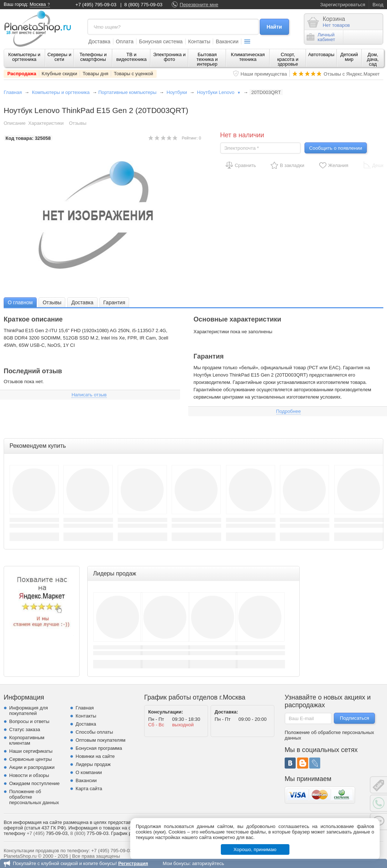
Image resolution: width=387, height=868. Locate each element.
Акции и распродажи (32, 767)
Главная (13, 92)
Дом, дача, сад (373, 59)
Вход (378, 5)
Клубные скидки (60, 74)
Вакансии (227, 41)
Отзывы (78, 123)
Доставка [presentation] (82, 302)
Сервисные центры (30, 759)
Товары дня (95, 74)
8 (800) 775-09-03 (143, 5)
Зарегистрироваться (343, 5)
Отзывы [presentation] (52, 302)
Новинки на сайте (95, 756)
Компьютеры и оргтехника (25, 57)
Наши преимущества (264, 74)
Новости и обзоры (29, 775)
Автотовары (321, 55)
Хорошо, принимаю (255, 849)
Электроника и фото (170, 57)
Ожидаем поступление (34, 783)
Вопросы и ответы (29, 721)
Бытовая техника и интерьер (207, 59)
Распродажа (22, 74)
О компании (89, 772)
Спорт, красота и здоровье (288, 59)
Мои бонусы (176, 863)
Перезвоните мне (199, 5)
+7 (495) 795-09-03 (96, 5)
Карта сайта (89, 789)
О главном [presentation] (20, 302)
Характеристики (46, 123)
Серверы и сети (59, 57)
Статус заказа (25, 729)
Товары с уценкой (133, 74)
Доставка (99, 41)
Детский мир (349, 57)
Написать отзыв (89, 395)
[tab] (20, 302)
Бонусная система (161, 41)
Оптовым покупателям (101, 740)
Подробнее (289, 411)
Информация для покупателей (28, 711)
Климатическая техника (248, 57)
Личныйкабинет (321, 37)
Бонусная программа (99, 748)
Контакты (199, 41)
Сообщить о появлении (336, 148)
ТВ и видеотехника (132, 57)
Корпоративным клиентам (27, 740)
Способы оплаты (94, 732)
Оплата (125, 41)
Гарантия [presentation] (114, 302)
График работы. (129, 833)
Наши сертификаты (31, 751)
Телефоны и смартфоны (93, 57)
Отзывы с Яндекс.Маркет (352, 74)
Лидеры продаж (93, 764)
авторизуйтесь (208, 863)
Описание (15, 123)
